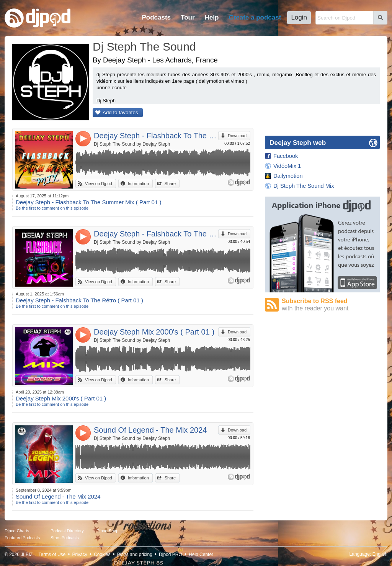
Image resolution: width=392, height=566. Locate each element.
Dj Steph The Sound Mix (304, 186)
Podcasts (156, 17)
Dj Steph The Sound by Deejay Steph (132, 144)
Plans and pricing (135, 555)
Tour (188, 17)
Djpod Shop (108, 531)
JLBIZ (27, 555)
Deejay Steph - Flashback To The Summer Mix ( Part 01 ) (156, 136)
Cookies (102, 555)
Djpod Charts (17, 531)
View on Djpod (99, 184)
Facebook (286, 156)
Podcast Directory (67, 531)
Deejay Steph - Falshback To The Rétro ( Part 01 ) (156, 234)
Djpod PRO (171, 555)
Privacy (80, 555)
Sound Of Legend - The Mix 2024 (150, 430)
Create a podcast (255, 17)
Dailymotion (288, 176)
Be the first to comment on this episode (52, 208)
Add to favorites (120, 112)
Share (170, 184)
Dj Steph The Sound (144, 47)
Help (212, 17)
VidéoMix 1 (287, 166)
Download (237, 136)
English (380, 554)
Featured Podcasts (22, 538)
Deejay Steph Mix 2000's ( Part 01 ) (154, 332)
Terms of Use (52, 555)
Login (299, 17)
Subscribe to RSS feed (331, 305)
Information (138, 184)
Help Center (201, 555)
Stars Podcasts (65, 538)
